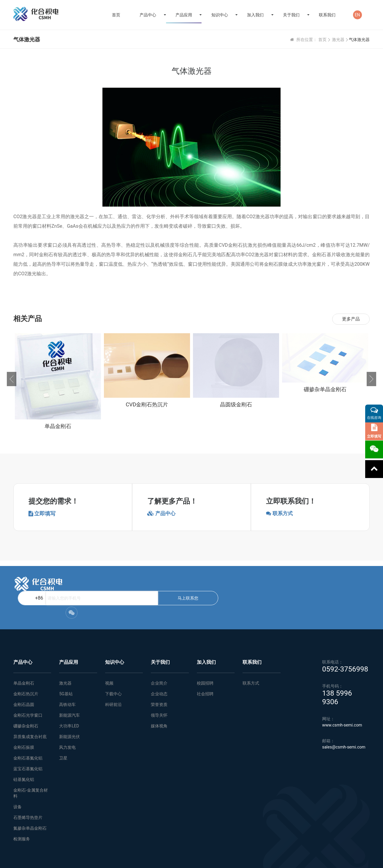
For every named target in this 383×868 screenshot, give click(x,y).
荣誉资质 (159, 678)
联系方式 (251, 657)
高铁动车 (67, 678)
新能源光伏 (69, 710)
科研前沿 (113, 678)
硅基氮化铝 (24, 753)
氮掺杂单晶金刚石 (30, 802)
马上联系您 (229, 584)
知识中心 (220, 15)
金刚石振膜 (24, 721)
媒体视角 (159, 700)
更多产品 (350, 319)
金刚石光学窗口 (28, 689)
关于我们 (291, 15)
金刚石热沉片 (26, 668)
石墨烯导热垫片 (28, 791)
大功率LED (69, 700)
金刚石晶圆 (24, 678)
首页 (116, 15)
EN (357, 15)
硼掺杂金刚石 (26, 700)
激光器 (338, 40)
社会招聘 (205, 668)
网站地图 (110, 859)
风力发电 (67, 721)
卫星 (63, 732)
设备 (18, 781)
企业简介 (159, 657)
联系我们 (327, 15)
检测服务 (22, 813)
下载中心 (113, 668)
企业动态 (159, 668)
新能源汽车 (69, 689)
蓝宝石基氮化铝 (28, 743)
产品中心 (148, 15)
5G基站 (66, 668)
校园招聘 (205, 657)
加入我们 (255, 15)
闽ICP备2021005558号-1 (350, 859)
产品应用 (184, 15)
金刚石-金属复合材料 (31, 767)
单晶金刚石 (24, 657)
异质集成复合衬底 (30, 710)
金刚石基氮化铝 (28, 732)
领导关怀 (159, 689)
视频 (109, 657)
